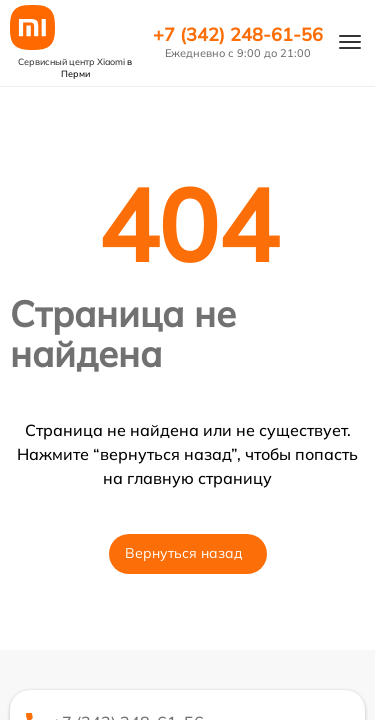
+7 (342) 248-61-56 (238, 35)
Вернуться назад (184, 553)
